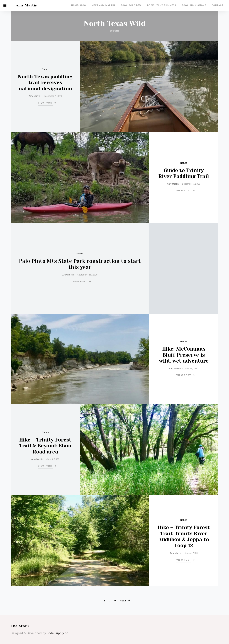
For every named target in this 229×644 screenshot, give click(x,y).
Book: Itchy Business (162, 5)
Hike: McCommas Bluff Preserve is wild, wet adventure (184, 355)
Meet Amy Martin (103, 5)
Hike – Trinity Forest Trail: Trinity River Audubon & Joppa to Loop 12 (184, 536)
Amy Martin (27, 5)
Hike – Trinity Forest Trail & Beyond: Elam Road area (45, 446)
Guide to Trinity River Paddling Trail (184, 173)
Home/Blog (79, 5)
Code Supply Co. (58, 633)
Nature (45, 69)
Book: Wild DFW (131, 5)
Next (123, 601)
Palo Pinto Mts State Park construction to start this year (80, 264)
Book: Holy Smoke (194, 5)
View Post (45, 103)
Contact (217, 5)
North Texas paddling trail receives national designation (45, 83)
